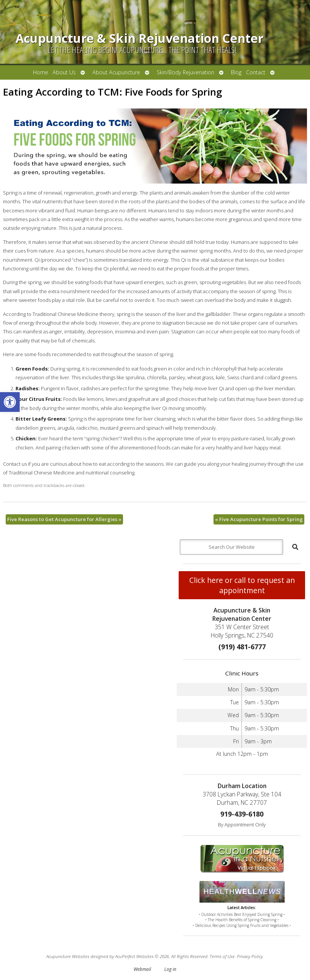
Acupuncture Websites (68, 956)
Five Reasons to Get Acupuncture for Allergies (64, 519)
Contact (256, 72)
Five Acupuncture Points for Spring (259, 519)
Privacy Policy (250, 956)
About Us (64, 72)
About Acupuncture (116, 72)
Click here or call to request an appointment (242, 585)
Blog (236, 72)
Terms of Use (222, 956)
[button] (10, 402)
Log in (170, 969)
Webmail (142, 969)
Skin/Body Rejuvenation (185, 72)
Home (41, 72)
